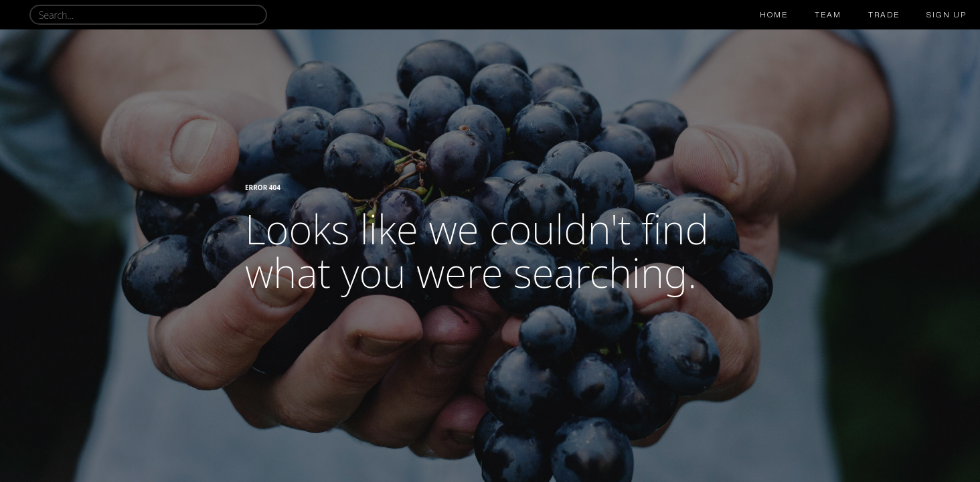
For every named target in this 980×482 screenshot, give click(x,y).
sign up (947, 15)
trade (884, 15)
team (828, 15)
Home (774, 15)
